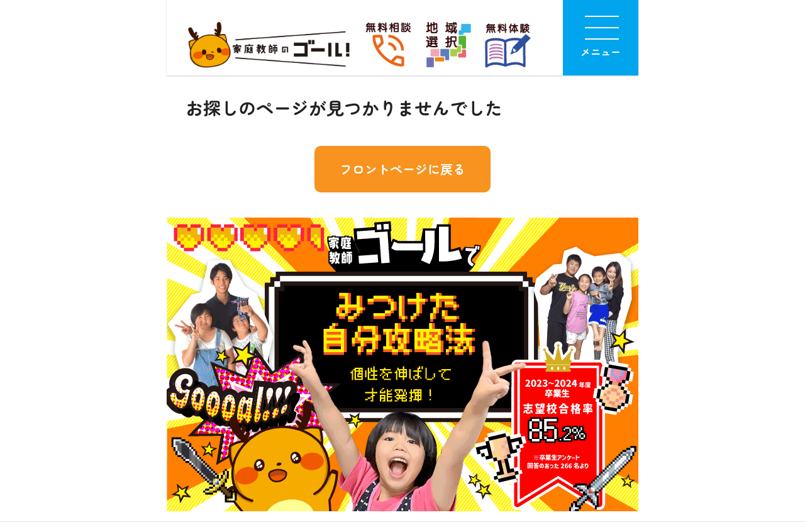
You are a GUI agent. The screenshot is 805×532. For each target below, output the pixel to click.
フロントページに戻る (402, 169)
